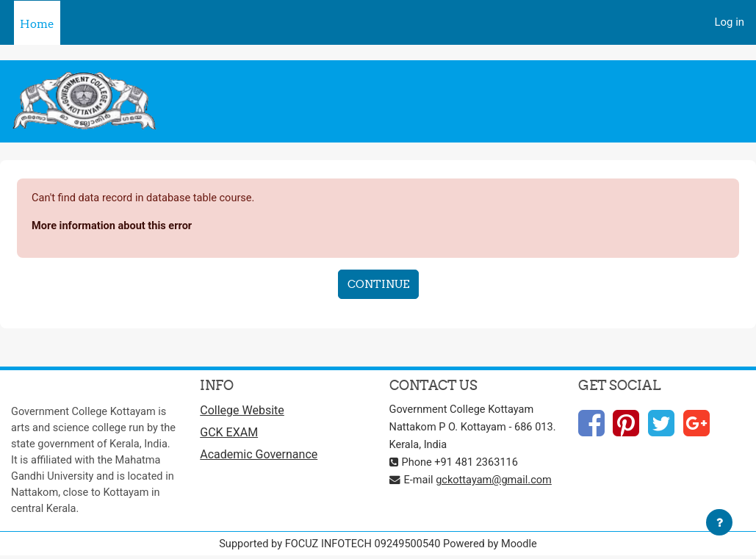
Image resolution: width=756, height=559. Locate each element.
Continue (378, 285)
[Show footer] (719, 522)
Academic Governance (259, 457)
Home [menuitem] (37, 24)
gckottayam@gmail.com (496, 480)
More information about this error (114, 227)
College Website (242, 412)
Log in (730, 22)
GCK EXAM (229, 434)
